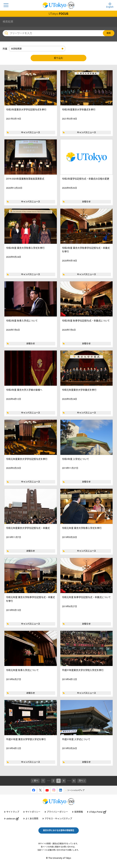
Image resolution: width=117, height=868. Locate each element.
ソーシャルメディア (76, 790)
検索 (109, 33)
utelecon (13, 819)
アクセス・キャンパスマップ (58, 819)
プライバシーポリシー (57, 812)
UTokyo (58, 14)
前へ (36, 781)
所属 (5, 49)
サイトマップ (13, 812)
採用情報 (79, 812)
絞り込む (59, 58)
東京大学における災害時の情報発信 (59, 830)
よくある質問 (32, 819)
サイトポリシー (33, 812)
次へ (81, 781)
